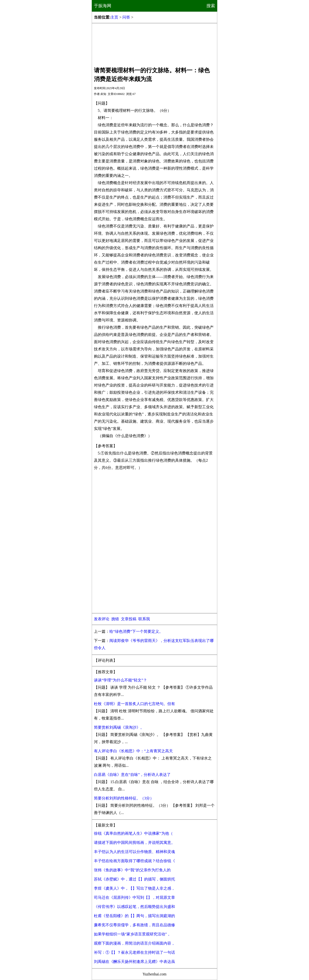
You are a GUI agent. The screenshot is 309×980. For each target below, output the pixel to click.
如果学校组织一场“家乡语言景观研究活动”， (132, 934)
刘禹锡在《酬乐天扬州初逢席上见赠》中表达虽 (134, 962)
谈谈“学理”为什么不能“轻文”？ (120, 680)
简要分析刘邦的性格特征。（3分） (124, 798)
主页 (114, 17)
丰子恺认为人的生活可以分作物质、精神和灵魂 (134, 852)
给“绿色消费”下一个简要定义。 (136, 631)
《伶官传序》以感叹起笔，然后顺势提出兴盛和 (134, 907)
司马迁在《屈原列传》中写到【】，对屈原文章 (134, 897)
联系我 (144, 619)
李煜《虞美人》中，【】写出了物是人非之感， (134, 888)
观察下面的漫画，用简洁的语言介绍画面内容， (134, 943)
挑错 (115, 619)
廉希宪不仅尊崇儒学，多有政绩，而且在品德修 (134, 925)
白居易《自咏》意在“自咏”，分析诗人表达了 (132, 775)
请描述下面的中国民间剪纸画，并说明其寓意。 (134, 843)
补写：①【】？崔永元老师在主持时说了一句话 (134, 952)
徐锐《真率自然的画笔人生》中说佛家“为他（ (133, 833)
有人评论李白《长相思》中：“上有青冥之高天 (133, 751)
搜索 (211, 6)
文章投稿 (129, 619)
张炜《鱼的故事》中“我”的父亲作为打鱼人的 (132, 870)
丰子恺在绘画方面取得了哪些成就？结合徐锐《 (134, 861)
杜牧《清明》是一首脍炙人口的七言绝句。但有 (134, 704)
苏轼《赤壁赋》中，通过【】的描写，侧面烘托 (134, 879)
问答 (126, 17)
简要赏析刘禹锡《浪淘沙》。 (119, 727)
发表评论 (102, 619)
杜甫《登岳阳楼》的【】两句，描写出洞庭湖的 (134, 916)
